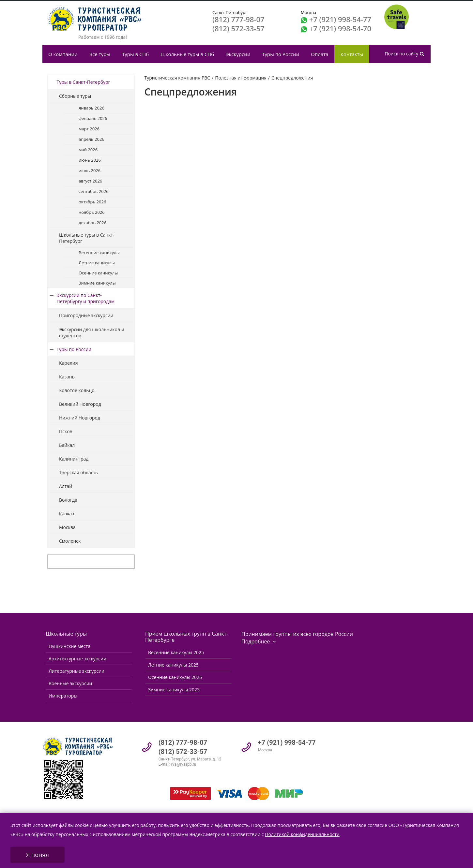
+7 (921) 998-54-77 (340, 19)
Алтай (66, 486)
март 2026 (89, 129)
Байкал (67, 445)
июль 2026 (90, 170)
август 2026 (90, 181)
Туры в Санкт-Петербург (84, 82)
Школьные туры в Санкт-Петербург (87, 238)
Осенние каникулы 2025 (175, 677)
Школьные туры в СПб (187, 54)
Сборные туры (75, 96)
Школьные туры (66, 634)
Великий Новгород (80, 404)
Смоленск (70, 541)
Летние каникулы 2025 (173, 665)
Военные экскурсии (70, 683)
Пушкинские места (69, 646)
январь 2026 (92, 108)
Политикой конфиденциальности (302, 834)
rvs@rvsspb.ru (184, 764)
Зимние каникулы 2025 (174, 690)
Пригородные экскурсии (86, 315)
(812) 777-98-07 (238, 19)
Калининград (74, 459)
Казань (67, 377)
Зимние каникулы (97, 283)
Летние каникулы (97, 263)
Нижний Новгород (80, 418)
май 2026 (88, 150)
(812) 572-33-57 (238, 28)
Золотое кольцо (77, 390)
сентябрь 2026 (94, 191)
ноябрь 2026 (92, 212)
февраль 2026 (93, 118)
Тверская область (78, 472)
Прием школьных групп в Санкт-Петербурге (187, 637)
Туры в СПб (135, 54)
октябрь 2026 (92, 202)
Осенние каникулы (98, 273)
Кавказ (67, 514)
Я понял (38, 855)
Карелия (68, 363)
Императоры (63, 696)
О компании (63, 54)
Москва (67, 527)
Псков (66, 431)
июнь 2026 (90, 160)
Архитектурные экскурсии (77, 659)
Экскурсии (238, 54)
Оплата (320, 54)
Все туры (100, 54)
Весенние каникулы (99, 253)
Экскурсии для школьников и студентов (92, 332)
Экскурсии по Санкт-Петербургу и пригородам (86, 298)
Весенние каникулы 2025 (176, 652)
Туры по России (281, 54)
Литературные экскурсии (76, 671)
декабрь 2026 (92, 223)
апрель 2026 (92, 139)
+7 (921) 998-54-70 (340, 28)
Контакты (352, 54)
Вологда (68, 500)
